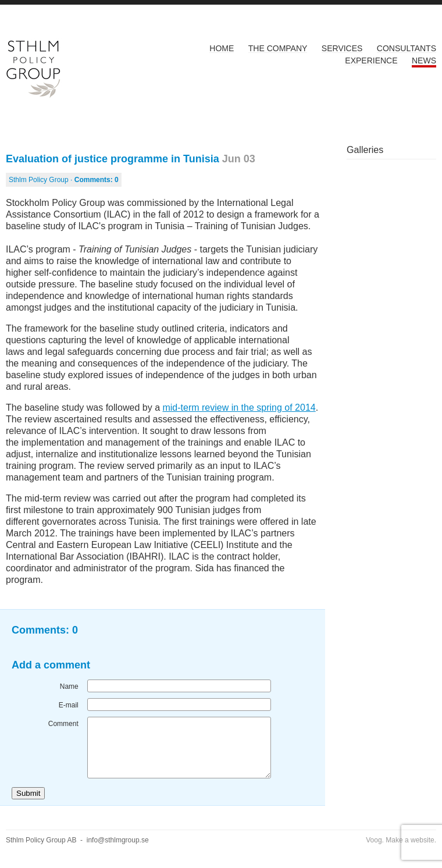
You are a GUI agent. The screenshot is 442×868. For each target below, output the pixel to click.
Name (69, 686)
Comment (63, 724)
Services (342, 48)
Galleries (365, 150)
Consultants (407, 48)
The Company (278, 48)
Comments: (97, 180)
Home (222, 48)
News (424, 61)
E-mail (69, 705)
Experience (371, 61)
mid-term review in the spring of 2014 (239, 408)
